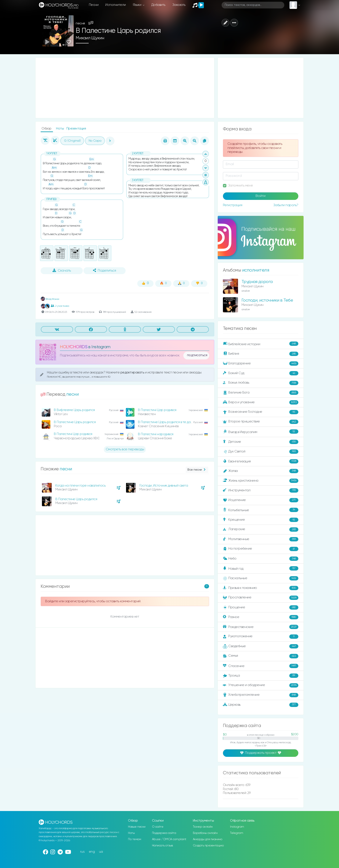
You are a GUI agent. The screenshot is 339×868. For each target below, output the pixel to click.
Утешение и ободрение (261, 685)
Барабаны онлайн (205, 833)
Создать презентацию (208, 846)
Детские (261, 442)
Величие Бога (261, 393)
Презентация (76, 129)
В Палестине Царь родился (75, 422)
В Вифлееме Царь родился (74, 410)
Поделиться (104, 270)
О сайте (158, 827)
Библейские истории (261, 344)
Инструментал (261, 490)
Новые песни (137, 827)
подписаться (197, 355)
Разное (261, 617)
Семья (261, 656)
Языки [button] (137, 5)
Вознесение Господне (261, 412)
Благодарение (261, 364)
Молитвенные (261, 539)
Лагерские (261, 530)
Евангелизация (261, 461)
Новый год (261, 568)
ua (101, 852)
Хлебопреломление (261, 695)
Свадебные (261, 646)
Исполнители (116, 5)
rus (82, 852)
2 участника (60, 306)
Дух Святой (261, 452)
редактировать (133, 372)
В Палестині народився (156, 434)
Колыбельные (261, 510)
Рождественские (261, 627)
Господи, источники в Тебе (267, 300)
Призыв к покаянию (261, 588)
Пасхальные (261, 578)
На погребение (261, 549)
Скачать (62, 270)
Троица (261, 676)
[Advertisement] (125, 88)
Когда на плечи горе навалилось (80, 486)
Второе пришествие (261, 422)
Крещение (261, 520)
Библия (261, 354)
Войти (261, 196)
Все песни (197, 470)
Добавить (158, 5)
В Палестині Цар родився (157, 410)
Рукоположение (261, 637)
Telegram (237, 833)
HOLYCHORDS (74, 347)
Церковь (261, 705)
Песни (94, 5)
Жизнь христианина (261, 481)
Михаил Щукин (90, 38)
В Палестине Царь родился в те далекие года (173, 422)
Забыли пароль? (286, 205)
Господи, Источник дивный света (164, 486)
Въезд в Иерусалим (261, 432)
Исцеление (261, 500)
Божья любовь (261, 383)
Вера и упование (261, 402)
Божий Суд (261, 373)
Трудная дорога (257, 282)
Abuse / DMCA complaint (169, 839)
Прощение (261, 607)
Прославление (261, 598)
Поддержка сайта (164, 833)
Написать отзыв (162, 846)
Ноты (60, 129)
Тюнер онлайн (203, 827)
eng (92, 852)
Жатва (261, 471)
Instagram (237, 827)
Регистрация (233, 205)
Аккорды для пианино (208, 839)
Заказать (179, 5)
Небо (261, 559)
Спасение (261, 666)
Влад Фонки (50, 299)
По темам (134, 839)
